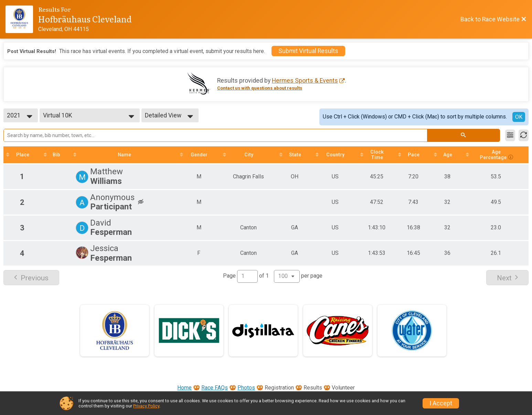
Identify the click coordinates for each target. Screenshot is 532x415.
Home (184, 388)
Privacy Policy (146, 406)
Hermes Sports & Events (305, 81)
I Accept (441, 403)
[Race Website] (22, 19)
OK (519, 117)
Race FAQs (215, 388)
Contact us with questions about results (260, 88)
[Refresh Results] (524, 135)
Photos (246, 388)
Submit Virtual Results (308, 51)
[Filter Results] (510, 135)
